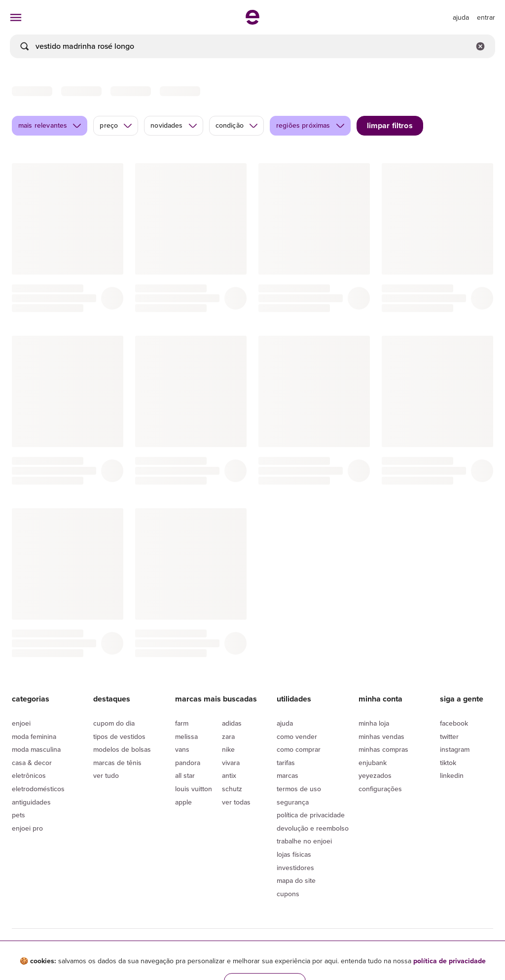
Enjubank (373, 763)
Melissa (186, 737)
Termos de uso (299, 789)
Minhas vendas (381, 737)
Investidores (295, 868)
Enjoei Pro (27, 828)
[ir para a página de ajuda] (461, 17)
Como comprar (299, 750)
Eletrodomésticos (38, 789)
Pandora (188, 763)
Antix (229, 776)
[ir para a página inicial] (252, 22)
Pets (18, 815)
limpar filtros (390, 125)
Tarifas (286, 763)
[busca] (252, 46)
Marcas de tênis (117, 763)
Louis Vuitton (194, 789)
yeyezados (375, 776)
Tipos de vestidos (119, 737)
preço (116, 125)
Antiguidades (31, 802)
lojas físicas (294, 855)
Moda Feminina (34, 737)
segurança (293, 802)
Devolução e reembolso (313, 828)
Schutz (232, 789)
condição (237, 125)
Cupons (288, 894)
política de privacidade (450, 961)
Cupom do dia (114, 723)
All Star (185, 776)
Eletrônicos (29, 776)
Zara (228, 737)
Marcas (288, 776)
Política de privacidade (311, 815)
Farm (182, 723)
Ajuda (285, 723)
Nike (228, 750)
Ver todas (236, 802)
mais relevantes (50, 125)
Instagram (455, 750)
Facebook (454, 723)
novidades (174, 125)
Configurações (380, 789)
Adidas (232, 723)
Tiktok (448, 763)
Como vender (297, 737)
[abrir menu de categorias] (16, 17)
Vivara (231, 763)
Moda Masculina (36, 750)
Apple (183, 802)
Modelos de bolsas (122, 750)
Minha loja (374, 723)
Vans (182, 750)
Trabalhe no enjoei (304, 841)
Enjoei (21, 723)
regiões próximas (311, 125)
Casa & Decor (32, 763)
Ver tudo (106, 776)
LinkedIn (452, 776)
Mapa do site (296, 881)
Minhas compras (383, 750)
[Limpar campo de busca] (480, 46)
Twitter (449, 737)
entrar (486, 17)
